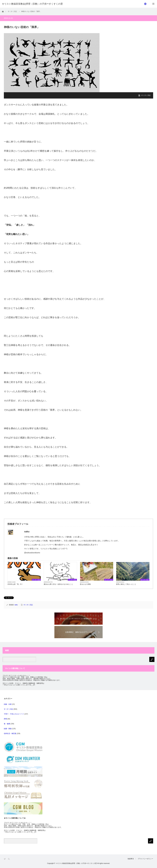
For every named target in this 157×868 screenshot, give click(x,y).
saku (16, 605)
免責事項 (131, 859)
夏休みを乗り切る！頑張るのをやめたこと (58, 584)
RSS (9, 859)
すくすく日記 (146, 95)
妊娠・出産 (8, 704)
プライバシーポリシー (145, 859)
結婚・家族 (8, 729)
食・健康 (7, 724)
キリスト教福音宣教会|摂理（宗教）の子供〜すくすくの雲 (76, 863)
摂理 (5, 719)
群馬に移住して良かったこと (126, 584)
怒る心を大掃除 (85, 584)
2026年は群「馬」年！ (15, 584)
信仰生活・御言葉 (10, 734)
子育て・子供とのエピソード (14, 714)
